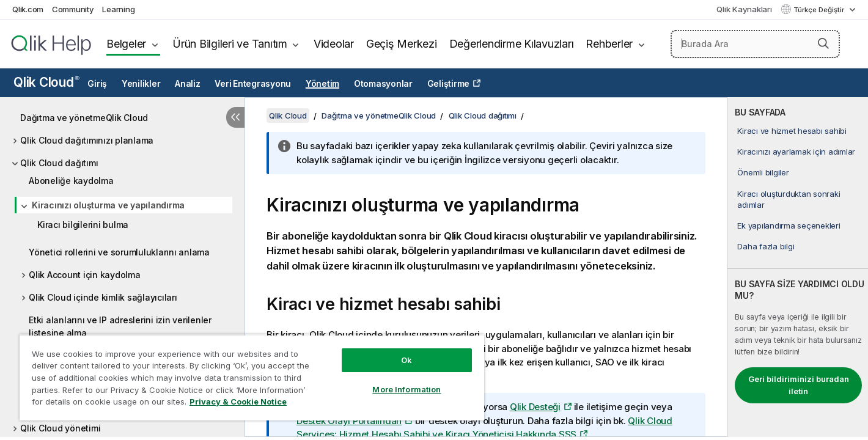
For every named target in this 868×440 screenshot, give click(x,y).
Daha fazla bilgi (766, 246)
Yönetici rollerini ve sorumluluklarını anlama (119, 252)
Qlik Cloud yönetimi (60, 428)
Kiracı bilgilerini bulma (83, 225)
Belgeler (126, 44)
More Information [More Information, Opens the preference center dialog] (406, 389)
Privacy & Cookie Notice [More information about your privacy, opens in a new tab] (238, 402)
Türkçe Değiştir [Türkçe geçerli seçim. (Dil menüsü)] (820, 10)
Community (73, 9)
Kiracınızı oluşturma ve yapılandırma (108, 205)
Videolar (334, 44)
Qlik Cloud (46, 82)
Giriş (97, 84)
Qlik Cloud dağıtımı (59, 163)
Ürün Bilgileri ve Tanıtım (230, 44)
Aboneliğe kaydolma (71, 181)
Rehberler (609, 44)
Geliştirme (449, 84)
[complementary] (798, 267)
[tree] (122, 270)
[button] (823, 43)
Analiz (188, 84)
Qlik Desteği (535, 407)
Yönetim (322, 84)
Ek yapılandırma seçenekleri (789, 226)
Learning (118, 9)
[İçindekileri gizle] (235, 117)
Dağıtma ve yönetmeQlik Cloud (84, 118)
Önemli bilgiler (763, 172)
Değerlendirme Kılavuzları (512, 44)
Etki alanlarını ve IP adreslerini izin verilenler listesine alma (120, 326)
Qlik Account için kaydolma (85, 275)
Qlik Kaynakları (744, 9)
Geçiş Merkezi (402, 44)
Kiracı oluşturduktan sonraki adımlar (789, 199)
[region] (252, 377)
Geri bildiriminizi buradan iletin (799, 385)
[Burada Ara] (755, 44)
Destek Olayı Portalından (349, 421)
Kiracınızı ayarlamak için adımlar (796, 152)
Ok (406, 360)
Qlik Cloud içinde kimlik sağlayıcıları (103, 297)
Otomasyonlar (383, 84)
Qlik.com (28, 9)
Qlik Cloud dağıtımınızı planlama (87, 140)
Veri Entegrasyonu (253, 84)
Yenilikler (141, 84)
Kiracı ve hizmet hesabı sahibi (792, 131)
